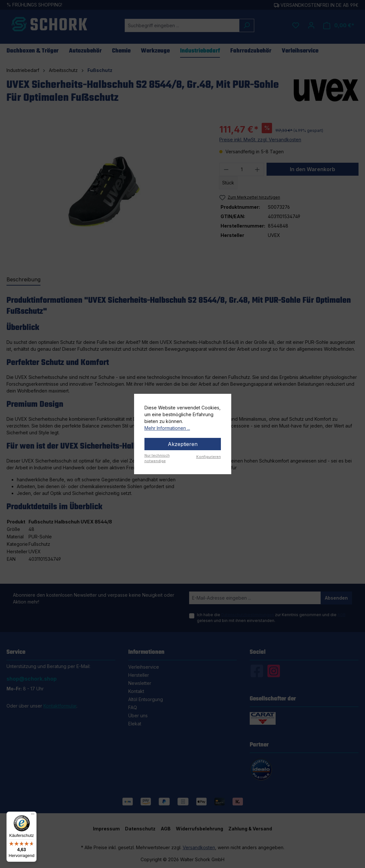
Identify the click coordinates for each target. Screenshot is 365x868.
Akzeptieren (183, 444)
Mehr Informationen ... (167, 428)
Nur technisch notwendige (157, 458)
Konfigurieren (209, 457)
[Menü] (33, 815)
